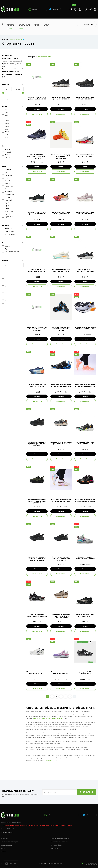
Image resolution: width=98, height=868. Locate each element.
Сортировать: (33, 57)
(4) (13, 69)
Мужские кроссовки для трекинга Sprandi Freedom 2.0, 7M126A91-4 (37, 501)
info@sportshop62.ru (7, 832)
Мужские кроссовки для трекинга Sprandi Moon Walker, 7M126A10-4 (61, 616)
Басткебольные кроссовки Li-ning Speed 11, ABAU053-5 (61, 385)
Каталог (33, 9)
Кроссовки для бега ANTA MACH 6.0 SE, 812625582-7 (85, 271)
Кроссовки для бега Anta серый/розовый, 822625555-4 (37, 98)
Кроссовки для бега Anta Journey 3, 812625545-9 (61, 98)
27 (70, 697)
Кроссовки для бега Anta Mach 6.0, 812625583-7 (61, 213)
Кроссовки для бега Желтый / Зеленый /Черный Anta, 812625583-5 (37, 329)
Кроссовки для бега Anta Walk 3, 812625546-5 (85, 98)
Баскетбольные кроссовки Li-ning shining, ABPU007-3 (61, 500)
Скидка (6, 100)
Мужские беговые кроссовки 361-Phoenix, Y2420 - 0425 (85, 328)
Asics (34, 718)
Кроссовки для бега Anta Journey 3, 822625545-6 (37, 213)
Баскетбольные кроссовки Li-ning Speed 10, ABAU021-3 (85, 385)
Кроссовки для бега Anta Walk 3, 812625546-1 (85, 156)
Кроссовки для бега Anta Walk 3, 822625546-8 (85, 213)
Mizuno (39, 718)
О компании (11, 24)
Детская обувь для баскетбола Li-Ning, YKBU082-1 (37, 616)
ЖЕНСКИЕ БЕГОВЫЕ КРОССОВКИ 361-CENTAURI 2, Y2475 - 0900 (37, 156)
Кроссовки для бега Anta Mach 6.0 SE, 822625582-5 (61, 271)
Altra (58, 718)
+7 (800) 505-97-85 (50, 760)
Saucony (45, 718)
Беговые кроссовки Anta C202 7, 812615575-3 (37, 385)
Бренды (9, 29)
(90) (12, 61)
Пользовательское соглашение (60, 842)
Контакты (46, 24)
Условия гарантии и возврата (10, 842)
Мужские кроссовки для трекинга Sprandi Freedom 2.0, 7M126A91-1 (61, 559)
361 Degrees (52, 718)
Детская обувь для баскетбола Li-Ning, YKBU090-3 (85, 559)
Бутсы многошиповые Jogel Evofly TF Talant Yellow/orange (61, 156)
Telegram (53, 9)
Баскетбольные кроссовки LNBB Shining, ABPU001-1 (61, 673)
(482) (11, 72)
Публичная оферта (56, 845)
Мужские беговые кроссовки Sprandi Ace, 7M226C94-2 (61, 443)
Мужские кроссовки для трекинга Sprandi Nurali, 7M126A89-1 (37, 444)
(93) (12, 65)
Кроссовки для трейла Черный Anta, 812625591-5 (37, 271)
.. (66, 697)
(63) (12, 76)
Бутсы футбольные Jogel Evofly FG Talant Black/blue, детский (61, 329)
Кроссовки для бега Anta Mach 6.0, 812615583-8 (85, 443)
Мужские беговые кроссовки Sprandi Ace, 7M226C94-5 (37, 673)
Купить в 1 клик (37, 114)
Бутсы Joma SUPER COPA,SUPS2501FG (85, 673)
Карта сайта (54, 848)
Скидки (21, 29)
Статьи (36, 24)
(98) (7, 55)
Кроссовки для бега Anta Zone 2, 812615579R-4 (85, 615)
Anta (62, 718)
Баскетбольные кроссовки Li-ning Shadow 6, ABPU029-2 (85, 500)
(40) (11, 58)
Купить (37, 109)
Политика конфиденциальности (60, 838)
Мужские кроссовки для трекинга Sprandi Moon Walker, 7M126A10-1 (37, 559)
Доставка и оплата (24, 24)
